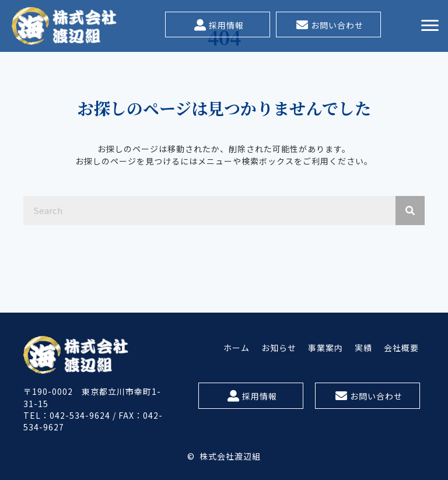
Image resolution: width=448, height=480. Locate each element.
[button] (218, 24)
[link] (237, 348)
